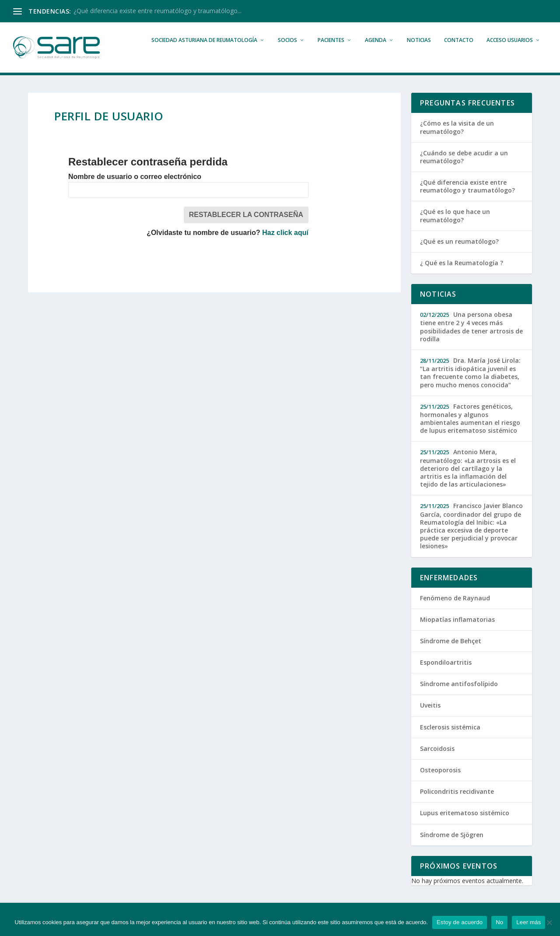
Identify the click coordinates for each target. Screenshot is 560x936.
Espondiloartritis (446, 675)
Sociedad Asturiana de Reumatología (204, 53)
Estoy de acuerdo (460, 922)
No (499, 922)
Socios (287, 53)
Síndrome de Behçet (451, 654)
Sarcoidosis (437, 761)
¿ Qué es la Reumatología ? (462, 276)
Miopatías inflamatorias (457, 632)
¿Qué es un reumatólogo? (459, 254)
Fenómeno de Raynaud (455, 611)
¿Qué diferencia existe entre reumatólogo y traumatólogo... (157, 11)
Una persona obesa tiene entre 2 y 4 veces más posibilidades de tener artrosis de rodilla (471, 340)
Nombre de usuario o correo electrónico (135, 190)
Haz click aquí (285, 246)
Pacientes (331, 53)
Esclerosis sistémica (450, 740)
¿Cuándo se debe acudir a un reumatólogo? (464, 170)
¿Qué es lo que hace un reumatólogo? (455, 229)
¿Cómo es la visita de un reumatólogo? (457, 140)
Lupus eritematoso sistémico (465, 826)
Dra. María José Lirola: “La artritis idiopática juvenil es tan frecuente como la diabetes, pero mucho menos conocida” (470, 386)
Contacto (459, 53)
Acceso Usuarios (510, 53)
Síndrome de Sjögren (452, 847)
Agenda (376, 53)
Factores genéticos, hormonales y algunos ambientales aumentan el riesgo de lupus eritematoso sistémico (470, 431)
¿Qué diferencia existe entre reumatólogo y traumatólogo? (467, 199)
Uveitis (430, 718)
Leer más (528, 922)
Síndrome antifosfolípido (459, 697)
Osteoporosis (440, 783)
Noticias (419, 53)
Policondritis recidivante (457, 805)
